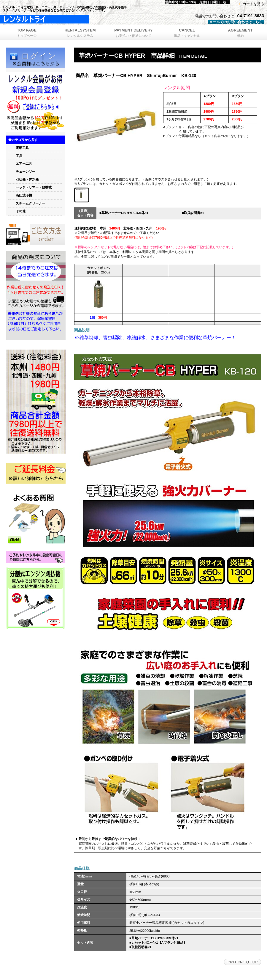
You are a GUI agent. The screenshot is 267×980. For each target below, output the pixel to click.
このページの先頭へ (243, 962)
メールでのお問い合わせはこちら (236, 22)
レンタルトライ (74, 19)
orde (36, 234)
